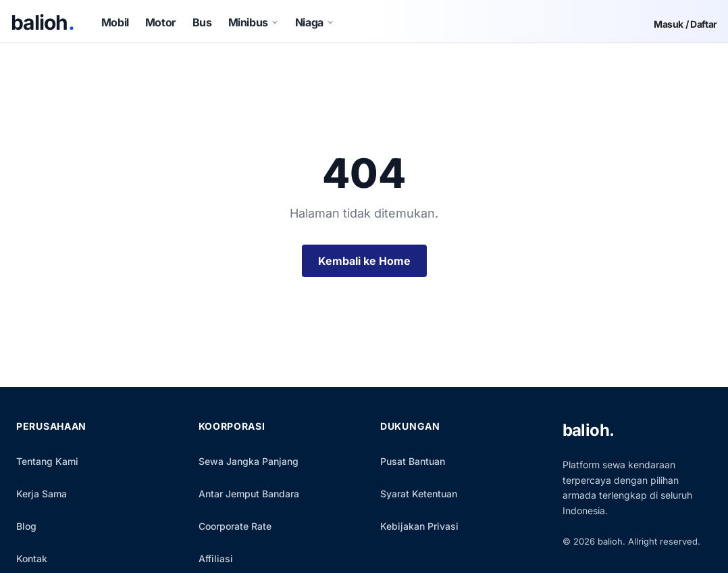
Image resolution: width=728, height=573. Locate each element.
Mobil (115, 22)
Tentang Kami (47, 461)
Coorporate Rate (235, 526)
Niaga (315, 22)
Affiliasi (216, 558)
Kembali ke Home (364, 261)
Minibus (254, 22)
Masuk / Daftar (685, 24)
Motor (161, 22)
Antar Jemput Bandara (249, 494)
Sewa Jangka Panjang (249, 461)
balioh (43, 22)
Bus (202, 22)
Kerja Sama (42, 494)
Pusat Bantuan (413, 461)
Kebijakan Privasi (419, 526)
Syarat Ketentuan (419, 494)
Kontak (32, 558)
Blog (26, 526)
